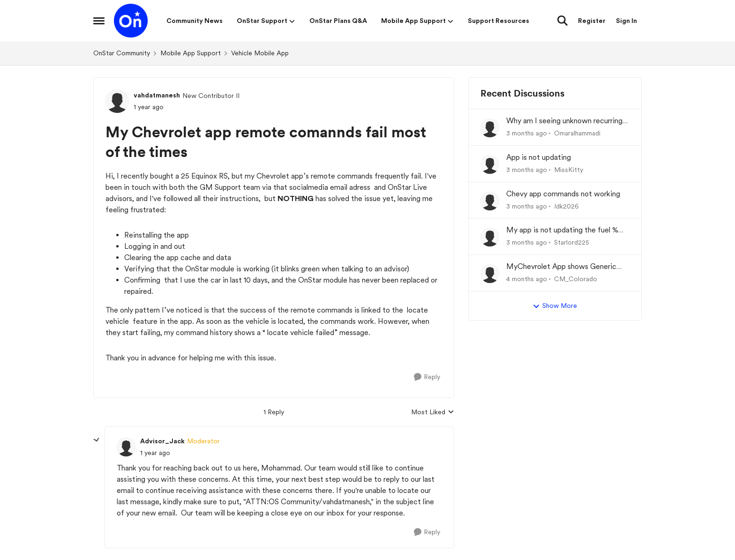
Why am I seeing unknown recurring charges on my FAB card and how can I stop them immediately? (567, 121)
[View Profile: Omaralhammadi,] (490, 128)
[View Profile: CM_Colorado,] (490, 274)
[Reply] (427, 377)
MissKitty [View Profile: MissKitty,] (569, 170)
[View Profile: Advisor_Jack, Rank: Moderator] (126, 447)
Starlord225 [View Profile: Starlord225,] (572, 242)
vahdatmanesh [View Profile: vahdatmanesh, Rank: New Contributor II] (157, 95)
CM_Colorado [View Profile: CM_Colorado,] (576, 279)
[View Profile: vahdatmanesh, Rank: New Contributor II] (117, 101)
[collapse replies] (97, 440)
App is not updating (539, 157)
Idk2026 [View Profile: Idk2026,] (566, 206)
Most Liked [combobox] (433, 413)
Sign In (626, 21)
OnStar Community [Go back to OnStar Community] (122, 53)
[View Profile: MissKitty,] (490, 164)
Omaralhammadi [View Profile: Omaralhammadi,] (577, 133)
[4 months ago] (527, 279)
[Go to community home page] (131, 21)
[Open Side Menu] (99, 21)
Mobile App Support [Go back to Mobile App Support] (191, 53)
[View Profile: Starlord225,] (490, 237)
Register (592, 21)
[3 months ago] (527, 133)
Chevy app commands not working (563, 194)
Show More (555, 306)
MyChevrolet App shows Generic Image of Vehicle (561, 267)
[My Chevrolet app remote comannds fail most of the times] (155, 453)
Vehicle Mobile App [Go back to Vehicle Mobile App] (260, 53)
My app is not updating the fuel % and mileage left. (562, 230)
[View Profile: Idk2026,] (490, 201)
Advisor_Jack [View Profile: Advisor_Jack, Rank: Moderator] (162, 441)
